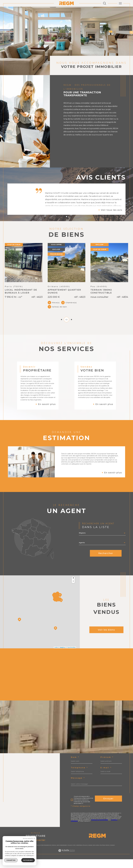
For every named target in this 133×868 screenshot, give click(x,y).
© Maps (62, 656)
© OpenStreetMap (71, 656)
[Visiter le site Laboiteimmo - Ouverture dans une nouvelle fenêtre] (66, 862)
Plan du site (72, 854)
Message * (78, 787)
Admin (90, 854)
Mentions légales (82, 854)
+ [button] (73, 587)
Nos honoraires (62, 854)
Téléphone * (79, 776)
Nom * (75, 766)
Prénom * (107, 766)
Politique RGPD (104, 854)
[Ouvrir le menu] (120, 3)
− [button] (73, 590)
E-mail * (106, 776)
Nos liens (96, 854)
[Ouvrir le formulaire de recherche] (105, 3)
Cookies (112, 854)
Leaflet (56, 656)
